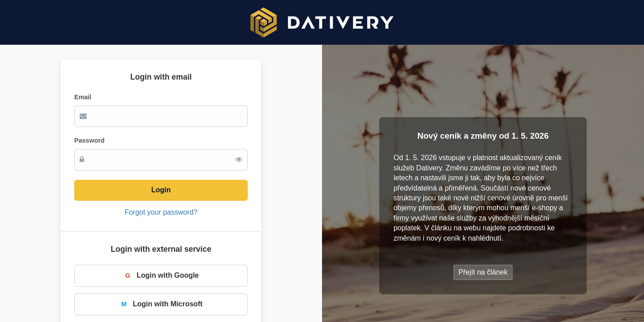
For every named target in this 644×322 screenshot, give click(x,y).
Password (89, 140)
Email (83, 97)
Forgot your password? (161, 212)
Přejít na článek (483, 272)
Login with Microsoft (161, 304)
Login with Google (161, 275)
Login (161, 190)
